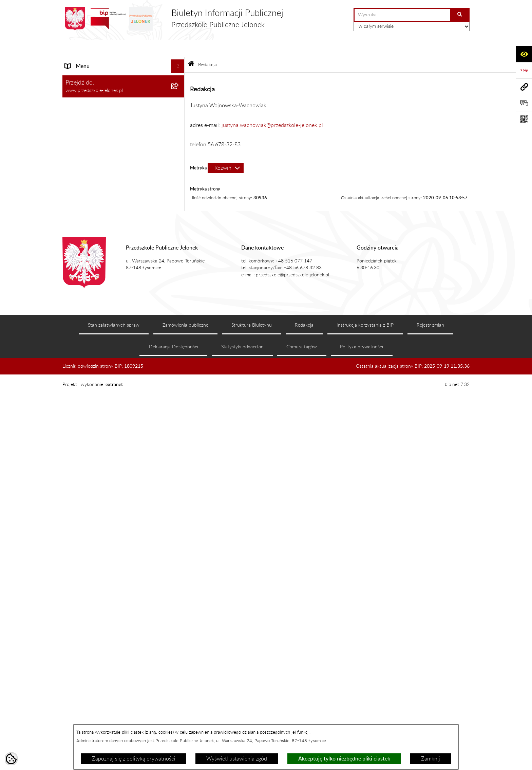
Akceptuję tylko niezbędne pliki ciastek (344, 759)
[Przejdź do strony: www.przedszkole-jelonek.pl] (524, 87)
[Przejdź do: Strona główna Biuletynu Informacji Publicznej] (191, 47)
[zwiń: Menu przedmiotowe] (179, 368)
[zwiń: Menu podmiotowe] (179, 63)
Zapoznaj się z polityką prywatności (134, 759)
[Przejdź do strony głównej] (173, 19)
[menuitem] (123, 80)
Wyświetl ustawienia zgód (237, 759)
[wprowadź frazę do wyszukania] (402, 15)
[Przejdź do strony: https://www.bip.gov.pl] (524, 70)
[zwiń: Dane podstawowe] (179, 170)
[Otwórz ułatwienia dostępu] (524, 54)
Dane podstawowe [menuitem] (87, 170)
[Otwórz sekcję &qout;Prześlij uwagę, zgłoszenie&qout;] (524, 103)
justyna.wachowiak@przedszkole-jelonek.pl (272, 108)
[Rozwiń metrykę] (226, 150)
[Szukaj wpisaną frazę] (460, 15)
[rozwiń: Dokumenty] (179, 403)
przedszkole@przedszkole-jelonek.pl (292, 698)
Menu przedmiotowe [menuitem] (90, 367)
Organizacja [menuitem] (79, 278)
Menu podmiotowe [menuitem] (88, 62)
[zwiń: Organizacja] (179, 278)
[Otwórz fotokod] (524, 119)
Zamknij (431, 759)
